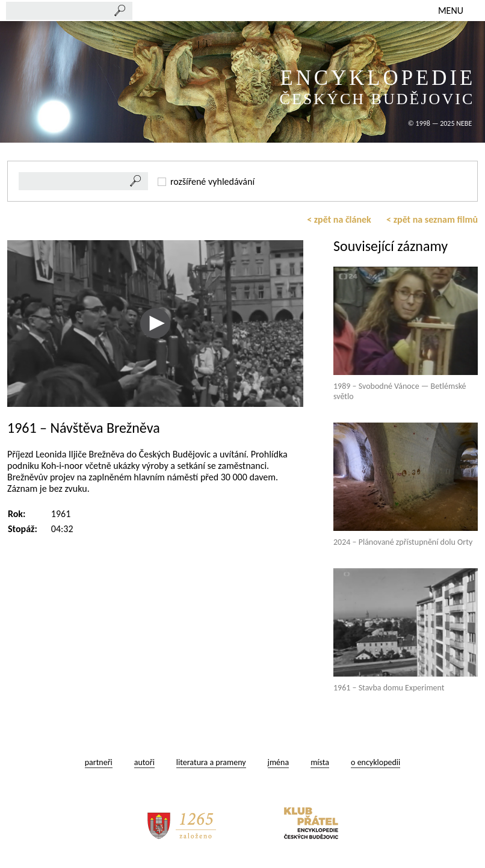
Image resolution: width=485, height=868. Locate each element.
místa (320, 762)
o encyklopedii (375, 762)
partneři (99, 762)
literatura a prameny (211, 762)
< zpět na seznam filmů (432, 219)
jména (279, 762)
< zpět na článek (339, 219)
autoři (144, 762)
